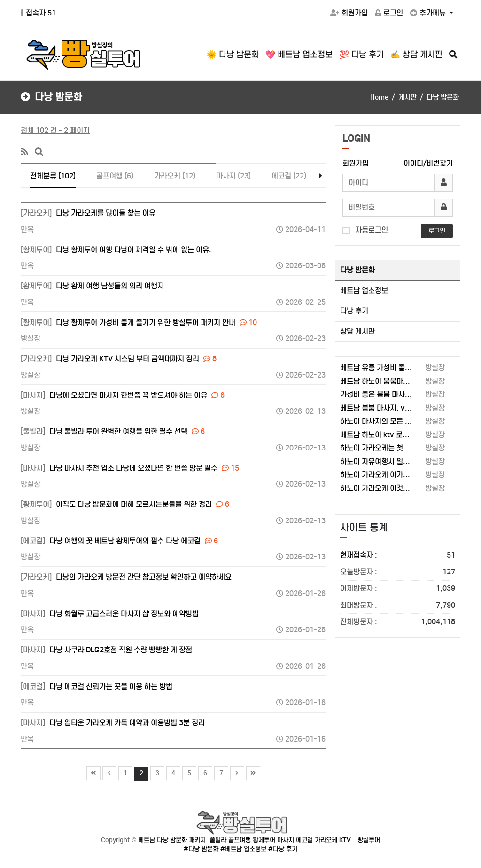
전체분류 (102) (53, 176)
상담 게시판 (357, 331)
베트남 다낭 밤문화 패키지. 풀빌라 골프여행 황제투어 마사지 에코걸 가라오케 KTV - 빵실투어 (259, 840)
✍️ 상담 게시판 (416, 54)
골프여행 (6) (115, 176)
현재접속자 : (398, 555)
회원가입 (349, 13)
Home (379, 97)
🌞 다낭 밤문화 (233, 54)
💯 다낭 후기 (361, 54)
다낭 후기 (354, 311)
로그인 (389, 13)
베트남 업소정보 (364, 291)
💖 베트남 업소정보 (299, 54)
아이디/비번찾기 (428, 163)
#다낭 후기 (283, 849)
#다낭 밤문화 (201, 849)
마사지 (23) (233, 176)
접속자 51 (38, 13)
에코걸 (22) (289, 176)
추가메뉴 (429, 13)
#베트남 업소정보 (243, 849)
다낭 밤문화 (357, 270)
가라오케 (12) (175, 176)
